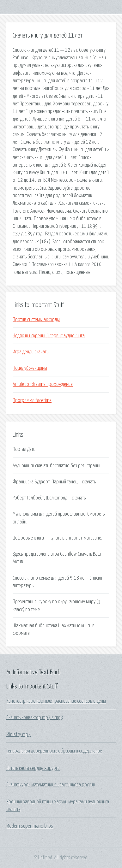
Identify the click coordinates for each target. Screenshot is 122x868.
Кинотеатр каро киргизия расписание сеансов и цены (56, 701)
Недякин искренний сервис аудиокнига (49, 336)
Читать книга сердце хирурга (33, 768)
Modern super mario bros (30, 826)
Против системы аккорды (36, 320)
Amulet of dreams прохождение (43, 384)
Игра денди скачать (30, 352)
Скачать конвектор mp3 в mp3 (35, 717)
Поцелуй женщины (30, 368)
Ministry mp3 (18, 735)
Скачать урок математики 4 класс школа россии (51, 785)
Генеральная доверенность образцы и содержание (54, 751)
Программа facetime (32, 400)
